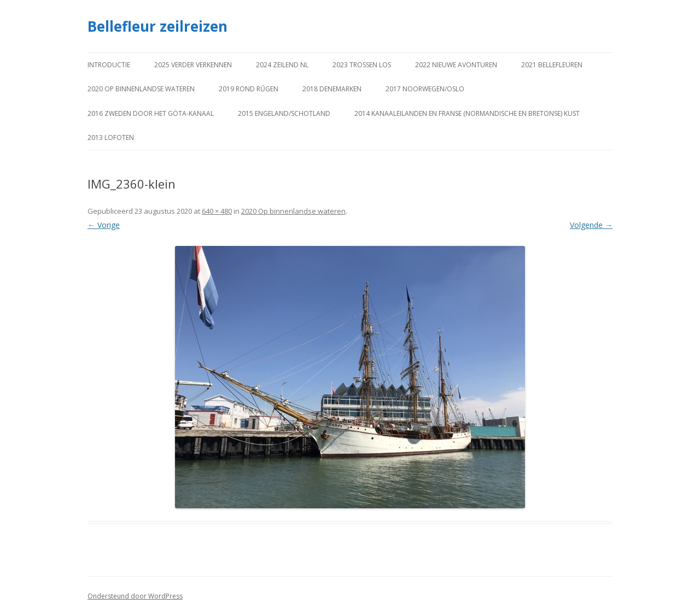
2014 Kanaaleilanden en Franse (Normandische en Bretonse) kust (467, 113)
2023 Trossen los (362, 65)
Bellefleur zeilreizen (157, 26)
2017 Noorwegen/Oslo (425, 89)
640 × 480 (217, 211)
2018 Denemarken (332, 89)
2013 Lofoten (111, 137)
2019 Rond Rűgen (249, 89)
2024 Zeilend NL (282, 65)
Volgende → (591, 225)
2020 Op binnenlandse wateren (141, 89)
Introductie (109, 65)
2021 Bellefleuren (552, 65)
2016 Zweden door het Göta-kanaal (151, 113)
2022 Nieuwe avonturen (456, 65)
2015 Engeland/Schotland (284, 113)
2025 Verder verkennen (193, 65)
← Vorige (104, 225)
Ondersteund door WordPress (135, 596)
